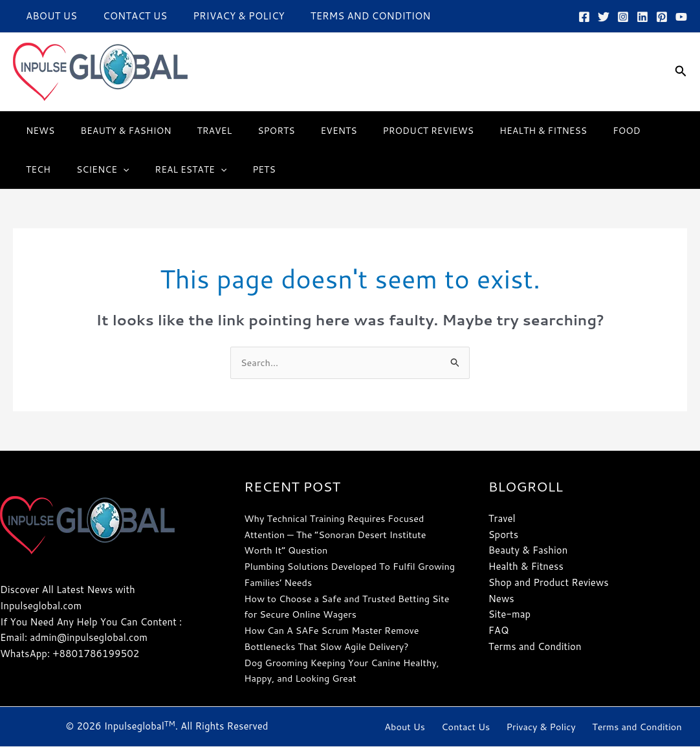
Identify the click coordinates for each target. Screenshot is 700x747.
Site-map (510, 615)
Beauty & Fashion (114, 131)
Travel (195, 131)
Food (568, 131)
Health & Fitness (493, 131)
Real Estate (128, 169)
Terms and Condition (348, 16)
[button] (681, 72)
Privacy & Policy (222, 16)
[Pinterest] (662, 17)
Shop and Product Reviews (549, 583)
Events (304, 131)
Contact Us (125, 16)
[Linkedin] (642, 17)
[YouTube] (681, 17)
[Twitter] (604, 17)
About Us (48, 16)
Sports (249, 131)
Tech (613, 131)
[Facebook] (584, 17)
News (36, 131)
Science (48, 169)
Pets (194, 169)
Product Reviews (386, 131)
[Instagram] (623, 17)
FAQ (499, 631)
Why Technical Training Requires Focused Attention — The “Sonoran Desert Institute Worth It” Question (338, 535)
